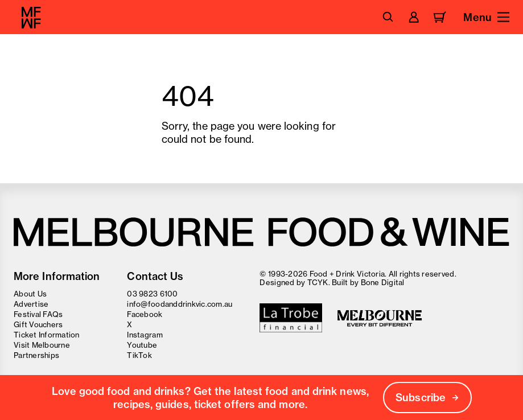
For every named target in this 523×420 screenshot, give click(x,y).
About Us (30, 294)
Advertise (31, 304)
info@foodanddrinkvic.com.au (180, 304)
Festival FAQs (38, 314)
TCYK (318, 282)
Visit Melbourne (42, 345)
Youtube (142, 345)
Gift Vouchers (38, 324)
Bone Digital (383, 282)
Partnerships (36, 355)
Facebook (145, 314)
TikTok (139, 355)
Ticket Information (47, 335)
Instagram (145, 335)
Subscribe (427, 398)
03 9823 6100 (152, 294)
